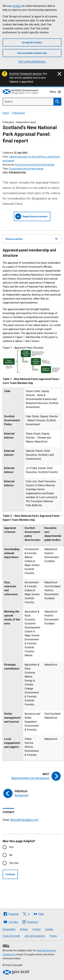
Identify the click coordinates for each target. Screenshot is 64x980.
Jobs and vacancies (35, 936)
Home (6, 113)
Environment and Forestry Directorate (35, 165)
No (11, 855)
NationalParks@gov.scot (24, 820)
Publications (19, 113)
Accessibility (9, 929)
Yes (11, 847)
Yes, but (14, 863)
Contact (36, 929)
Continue (10, 874)
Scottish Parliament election (25, 74)
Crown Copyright (11, 936)
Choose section (32, 238)
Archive (24, 929)
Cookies (49, 929)
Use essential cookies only (32, 53)
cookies (17, 6)
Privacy (53, 936)
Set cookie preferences (32, 62)
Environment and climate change (26, 169)
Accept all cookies (32, 42)
